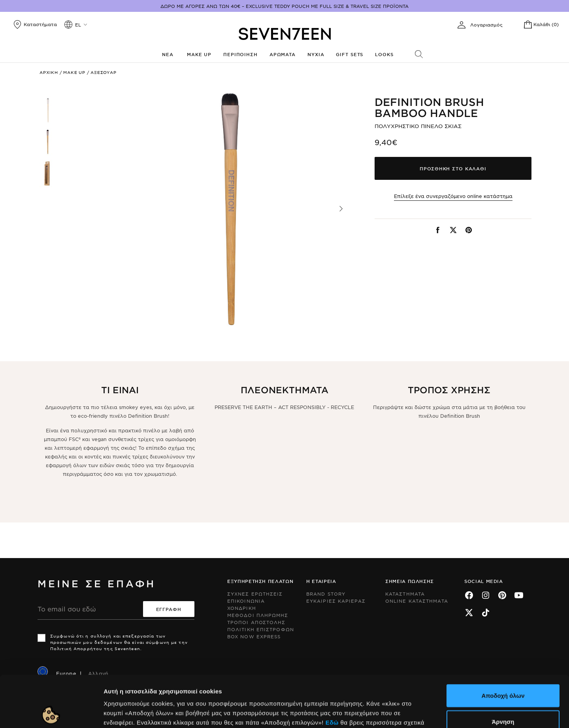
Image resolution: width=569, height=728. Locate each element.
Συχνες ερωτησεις (255, 594)
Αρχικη (49, 72)
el (78, 25)
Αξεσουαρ (103, 72)
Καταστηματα (405, 594)
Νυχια (316, 54)
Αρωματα (283, 54)
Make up (199, 54)
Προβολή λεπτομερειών (430, 712)
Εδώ (332, 671)
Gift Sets (350, 54)
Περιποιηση (240, 54)
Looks (384, 54)
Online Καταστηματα (417, 601)
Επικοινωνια (246, 601)
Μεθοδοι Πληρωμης (258, 615)
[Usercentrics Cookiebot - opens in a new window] (51, 713)
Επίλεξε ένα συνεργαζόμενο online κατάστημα (453, 196)
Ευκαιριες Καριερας (336, 601)
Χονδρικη (242, 608)
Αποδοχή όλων (503, 644)
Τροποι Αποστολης (256, 622)
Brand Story (326, 594)
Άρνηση (503, 670)
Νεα (168, 54)
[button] (341, 209)
